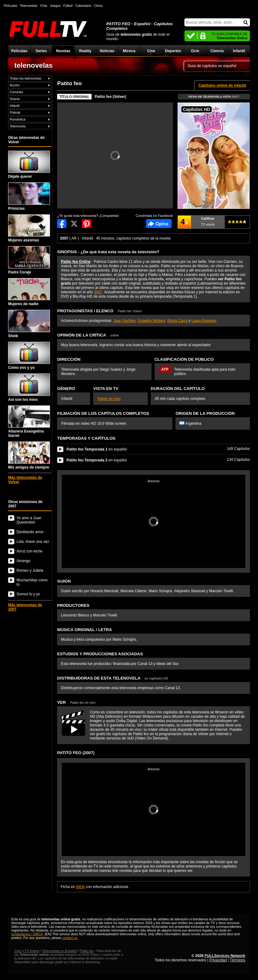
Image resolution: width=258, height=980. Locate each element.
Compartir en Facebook (62, 224)
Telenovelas (29, 6)
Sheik (29, 324)
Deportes (173, 51)
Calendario (83, 6)
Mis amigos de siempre (29, 456)
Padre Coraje (29, 260)
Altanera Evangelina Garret (29, 422)
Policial (15, 112)
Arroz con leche (29, 551)
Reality (85, 51)
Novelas (63, 51)
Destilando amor (30, 532)
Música (129, 51)
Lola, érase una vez (33, 542)
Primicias (29, 196)
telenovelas (33, 65)
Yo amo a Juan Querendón (29, 520)
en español (97, 449)
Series (41, 51)
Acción (15, 85)
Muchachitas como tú (32, 582)
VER (76, 702)
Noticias (107, 51)
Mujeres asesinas (29, 228)
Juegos (55, 6)
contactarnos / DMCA (27, 934)
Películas (19, 51)
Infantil (239, 51)
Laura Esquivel (204, 321)
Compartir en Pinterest (87, 224)
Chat (44, 6)
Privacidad (218, 960)
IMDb (81, 887)
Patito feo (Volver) (111, 97)
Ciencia (217, 51)
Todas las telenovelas (25, 78)
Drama (15, 99)
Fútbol (68, 6)
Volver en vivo (109, 399)
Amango (23, 561)
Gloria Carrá (177, 321)
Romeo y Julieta (30, 570)
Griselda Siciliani (151, 321)
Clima (98, 6)
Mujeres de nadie (29, 292)
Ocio (195, 51)
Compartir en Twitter (74, 224)
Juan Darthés (124, 321)
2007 (98, 292)
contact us (70, 938)
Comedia (16, 92)
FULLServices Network (225, 956)
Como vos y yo (29, 356)
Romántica (18, 119)
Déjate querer (29, 165)
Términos (238, 960)
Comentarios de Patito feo (159, 224)
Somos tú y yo (28, 594)
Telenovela (18, 126)
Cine (151, 51)
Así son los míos (29, 387)
